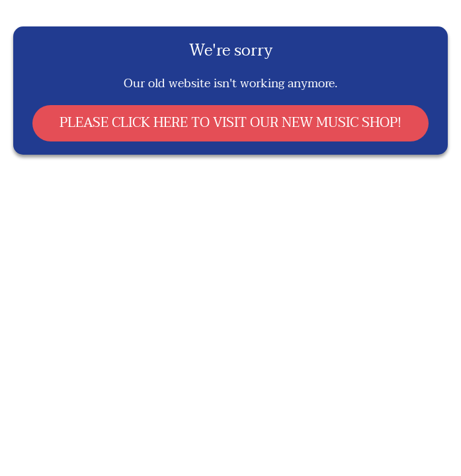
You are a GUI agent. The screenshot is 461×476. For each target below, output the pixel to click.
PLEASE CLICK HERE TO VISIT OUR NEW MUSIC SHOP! (230, 123)
